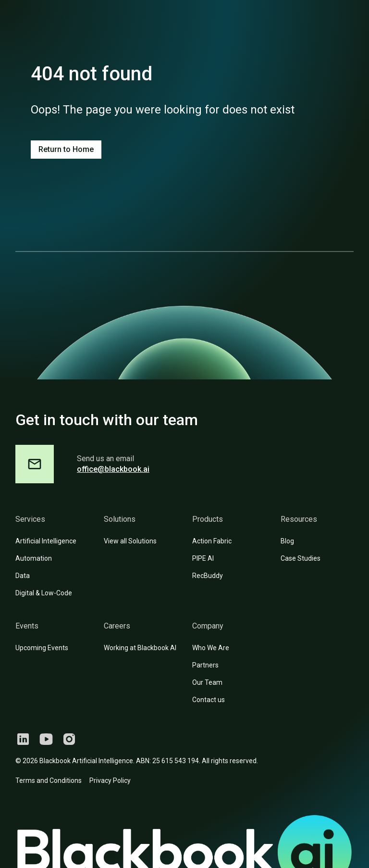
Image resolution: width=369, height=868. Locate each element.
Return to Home (66, 149)
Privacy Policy (110, 780)
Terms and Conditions (49, 780)
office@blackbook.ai (113, 469)
